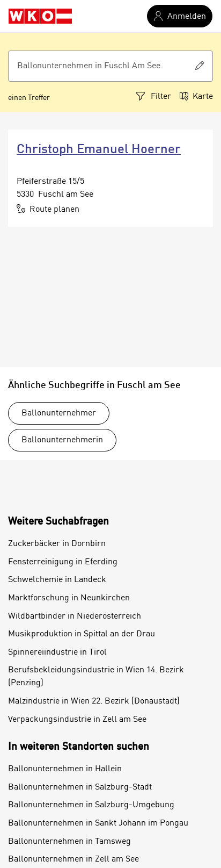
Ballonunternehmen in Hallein (65, 769)
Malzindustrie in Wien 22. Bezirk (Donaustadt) (94, 701)
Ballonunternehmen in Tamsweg (69, 842)
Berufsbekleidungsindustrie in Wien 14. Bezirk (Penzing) (96, 677)
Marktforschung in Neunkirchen (69, 598)
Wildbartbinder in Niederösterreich (75, 616)
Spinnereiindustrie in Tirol (57, 652)
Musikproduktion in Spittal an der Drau (82, 634)
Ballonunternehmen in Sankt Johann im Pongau (98, 823)
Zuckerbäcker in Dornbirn (57, 544)
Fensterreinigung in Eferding (63, 562)
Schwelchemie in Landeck (57, 580)
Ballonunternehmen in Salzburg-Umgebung (91, 805)
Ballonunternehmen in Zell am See (73, 859)
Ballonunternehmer (59, 413)
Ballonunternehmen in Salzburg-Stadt (80, 787)
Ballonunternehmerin (62, 440)
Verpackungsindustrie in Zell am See (77, 720)
